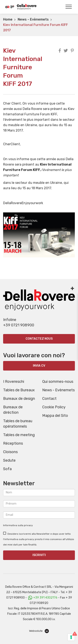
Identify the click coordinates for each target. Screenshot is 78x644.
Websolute (39, 631)
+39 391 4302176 (45, 598)
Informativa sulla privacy (18, 525)
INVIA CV (39, 366)
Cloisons (10, 452)
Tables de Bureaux (19, 390)
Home (8, 19)
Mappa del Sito (55, 416)
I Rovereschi (14, 382)
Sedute (9, 460)
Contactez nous (39, 339)
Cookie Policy (54, 407)
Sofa (7, 469)
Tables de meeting (19, 435)
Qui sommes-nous (58, 382)
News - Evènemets (33, 19)
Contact (49, 399)
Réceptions (13, 443)
